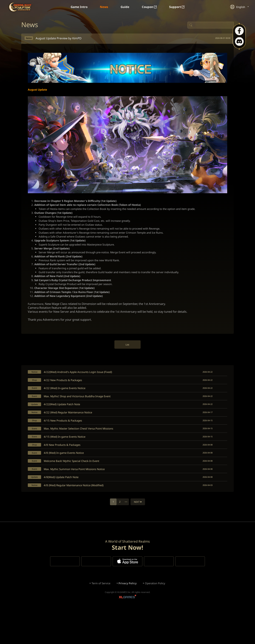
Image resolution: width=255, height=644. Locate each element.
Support (181, 7)
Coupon (151, 7)
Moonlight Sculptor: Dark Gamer (21, 7)
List (128, 361)
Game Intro (76, 7)
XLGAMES (127, 633)
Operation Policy (157, 618)
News (103, 7)
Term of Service (99, 618)
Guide (125, 7)
